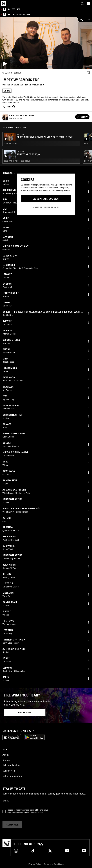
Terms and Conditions (54, 864)
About (5, 755)
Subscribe (12, 825)
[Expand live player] (89, 20)
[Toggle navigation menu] (88, 3)
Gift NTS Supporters (12, 776)
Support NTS (9, 771)
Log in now (25, 712)
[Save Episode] (88, 73)
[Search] (82, 3)
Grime (7, 91)
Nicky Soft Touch (22, 85)
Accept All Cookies (46, 199)
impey (10, 85)
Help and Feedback (12, 765)
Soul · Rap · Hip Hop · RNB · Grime (17, 161)
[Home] (3, 3)
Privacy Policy (36, 813)
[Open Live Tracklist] (81, 20)
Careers (6, 760)
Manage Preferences (46, 207)
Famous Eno (38, 85)
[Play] (46, 43)
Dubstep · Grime (11, 144)
